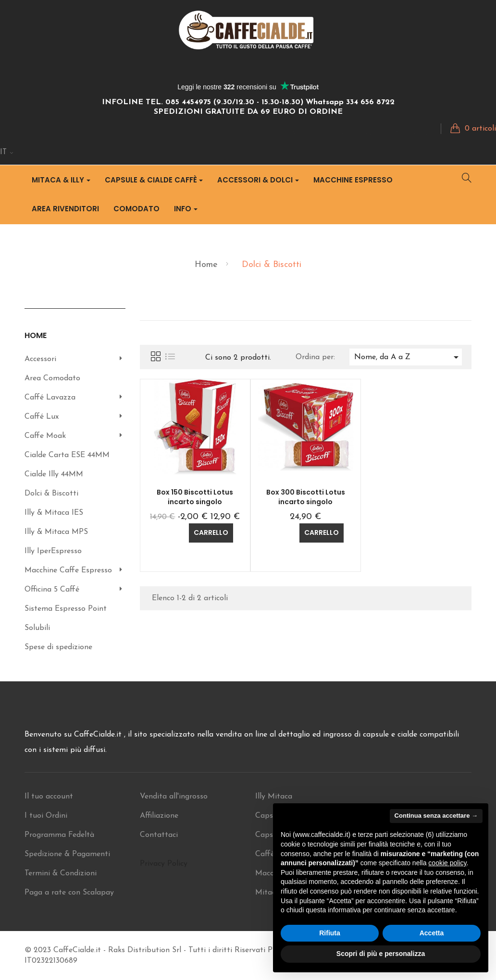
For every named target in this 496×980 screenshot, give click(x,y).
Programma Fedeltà (59, 835)
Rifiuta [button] (330, 933)
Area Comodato (52, 378)
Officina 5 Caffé (52, 590)
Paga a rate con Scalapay (69, 893)
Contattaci (159, 835)
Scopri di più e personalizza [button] (381, 954)
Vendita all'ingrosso (174, 797)
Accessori (40, 359)
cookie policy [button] (447, 863)
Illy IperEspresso (53, 551)
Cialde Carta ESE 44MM (67, 455)
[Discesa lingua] (7, 153)
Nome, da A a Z (408, 357)
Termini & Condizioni (61, 873)
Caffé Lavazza (50, 398)
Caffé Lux (42, 417)
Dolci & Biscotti (51, 494)
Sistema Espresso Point (66, 609)
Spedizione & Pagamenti (67, 854)
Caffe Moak (45, 436)
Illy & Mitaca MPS (56, 532)
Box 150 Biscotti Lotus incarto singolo (195, 497)
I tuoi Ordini (46, 816)
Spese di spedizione (58, 647)
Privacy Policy (164, 864)
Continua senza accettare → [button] (436, 816)
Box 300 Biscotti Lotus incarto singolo (306, 497)
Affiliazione (159, 816)
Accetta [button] (432, 933)
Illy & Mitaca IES (54, 513)
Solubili (37, 628)
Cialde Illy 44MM (54, 474)
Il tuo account (49, 797)
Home (36, 335)
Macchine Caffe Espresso (68, 570)
